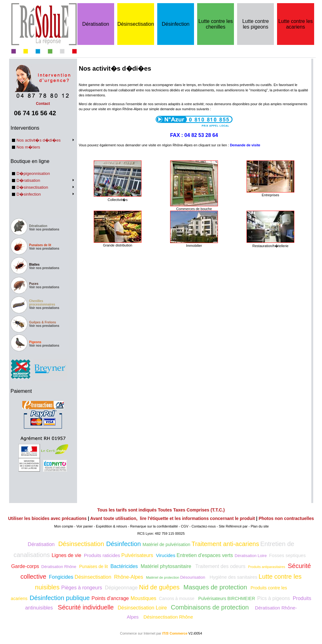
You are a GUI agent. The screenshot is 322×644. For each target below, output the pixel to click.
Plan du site (260, 526)
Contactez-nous (204, 526)
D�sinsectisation (32, 187)
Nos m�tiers (28, 147)
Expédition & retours (111, 526)
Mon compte (64, 526)
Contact (43, 101)
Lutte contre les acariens (295, 24)
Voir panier (85, 526)
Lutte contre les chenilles (216, 24)
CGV (185, 526)
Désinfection (175, 24)
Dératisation (96, 24)
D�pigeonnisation (33, 173)
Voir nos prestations (44, 229)
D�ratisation (28, 180)
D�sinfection (29, 194)
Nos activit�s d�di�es (39, 140)
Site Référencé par (233, 526)
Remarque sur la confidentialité (154, 526)
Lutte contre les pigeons (255, 24)
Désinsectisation (136, 24)
